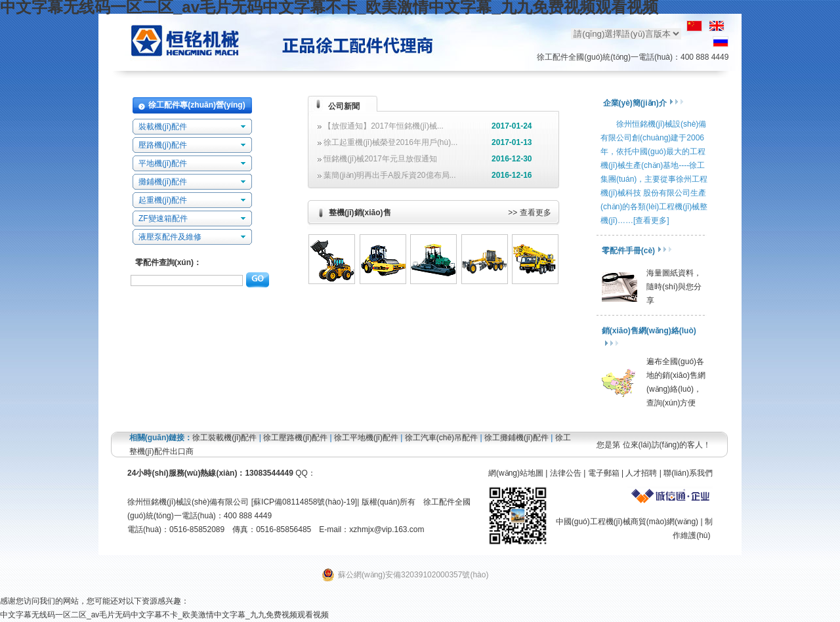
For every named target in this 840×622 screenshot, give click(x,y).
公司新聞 (344, 106)
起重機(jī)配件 (163, 200)
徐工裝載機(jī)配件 (224, 438)
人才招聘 (641, 473)
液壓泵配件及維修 (170, 237)
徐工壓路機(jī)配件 (295, 438)
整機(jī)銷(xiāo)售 (360, 213)
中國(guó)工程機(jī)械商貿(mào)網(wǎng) (627, 522)
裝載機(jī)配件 (163, 127)
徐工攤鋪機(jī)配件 (516, 438)
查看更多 (535, 213)
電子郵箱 (604, 473)
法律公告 (566, 473)
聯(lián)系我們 (688, 473)
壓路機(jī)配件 (163, 145)
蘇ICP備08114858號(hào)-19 (304, 502)
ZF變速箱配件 (163, 218)
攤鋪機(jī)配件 (163, 182)
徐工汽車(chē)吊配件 (441, 438)
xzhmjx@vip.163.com (387, 529)
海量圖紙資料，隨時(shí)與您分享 (674, 287)
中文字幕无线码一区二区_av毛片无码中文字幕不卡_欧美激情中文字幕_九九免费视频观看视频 (164, 615)
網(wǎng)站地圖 (516, 473)
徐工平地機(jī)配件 (366, 438)
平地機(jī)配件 (163, 163)
